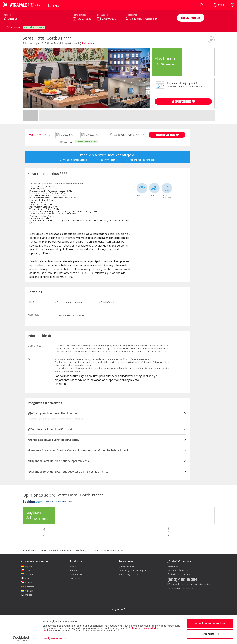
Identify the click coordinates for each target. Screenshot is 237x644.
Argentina (30, 591)
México (29, 595)
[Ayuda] (219, 5)
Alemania (67, 550)
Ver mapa (88, 43)
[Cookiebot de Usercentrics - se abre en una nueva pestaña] (21, 638)
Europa (55, 550)
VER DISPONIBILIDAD (183, 101)
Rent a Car (75, 579)
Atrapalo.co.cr (29, 550)
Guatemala (30, 587)
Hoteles (44, 550)
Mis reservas (173, 566)
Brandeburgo (81, 550)
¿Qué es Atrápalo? (127, 566)
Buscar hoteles (191, 18)
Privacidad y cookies (128, 574)
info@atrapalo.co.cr (183, 588)
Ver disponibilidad (167, 135)
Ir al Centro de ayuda (177, 570)
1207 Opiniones (168, 64)
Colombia (30, 574)
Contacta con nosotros (178, 574)
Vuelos (73, 566)
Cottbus (96, 550)
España (29, 566)
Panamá (29, 583)
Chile (27, 570)
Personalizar (210, 633)
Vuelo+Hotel (76, 574)
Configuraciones (52, 638)
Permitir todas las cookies (210, 622)
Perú (27, 579)
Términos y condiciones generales (135, 570)
